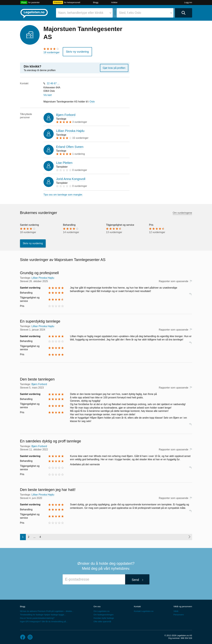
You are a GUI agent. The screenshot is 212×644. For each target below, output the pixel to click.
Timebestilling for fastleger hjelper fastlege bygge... (43, 614)
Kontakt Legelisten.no (144, 610)
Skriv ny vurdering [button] (76, 51)
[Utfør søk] (184, 13)
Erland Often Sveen (70, 146)
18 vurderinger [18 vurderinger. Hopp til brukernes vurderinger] (52, 52)
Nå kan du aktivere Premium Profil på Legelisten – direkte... (47, 610)
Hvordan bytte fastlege (104, 617)
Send (135, 579)
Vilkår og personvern (183, 605)
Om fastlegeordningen (104, 614)
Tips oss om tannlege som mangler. (63, 194)
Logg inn (188, 2)
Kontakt (137, 605)
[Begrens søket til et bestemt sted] (145, 13)
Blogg (96, 2)
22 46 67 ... (53, 82)
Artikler (114, 2)
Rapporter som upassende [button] (174, 280)
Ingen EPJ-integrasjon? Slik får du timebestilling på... (44, 620)
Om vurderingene (182, 212)
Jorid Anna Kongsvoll (71, 178)
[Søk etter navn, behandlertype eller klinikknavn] (84, 13)
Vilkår (176, 610)
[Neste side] (189, 536)
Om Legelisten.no (102, 610)
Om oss (97, 605)
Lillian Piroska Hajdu (70, 130)
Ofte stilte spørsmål (102, 620)
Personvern (179, 614)
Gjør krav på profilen (114, 67)
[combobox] (84, 13)
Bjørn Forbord (66, 114)
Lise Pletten (64, 162)
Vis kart (48, 94)
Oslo (92, 100)
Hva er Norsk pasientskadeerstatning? (37, 617)
